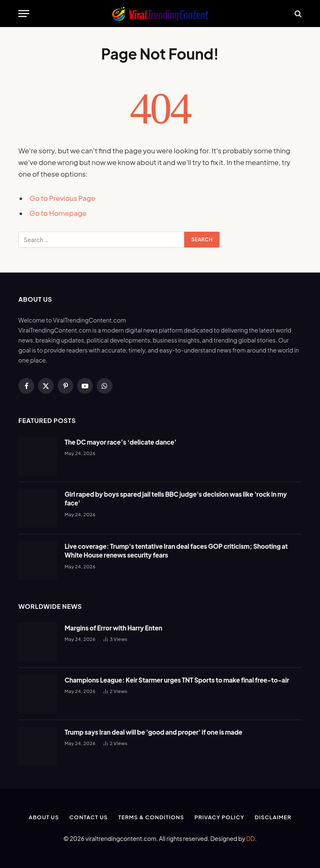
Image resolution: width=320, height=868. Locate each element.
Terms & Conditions (151, 817)
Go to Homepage (58, 213)
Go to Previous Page (62, 198)
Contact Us (89, 817)
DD (251, 838)
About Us (44, 817)
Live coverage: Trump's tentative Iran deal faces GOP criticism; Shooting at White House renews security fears (176, 550)
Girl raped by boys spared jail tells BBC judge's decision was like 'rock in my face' (176, 498)
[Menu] (24, 14)
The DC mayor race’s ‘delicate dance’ (121, 442)
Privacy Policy (219, 817)
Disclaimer (273, 817)
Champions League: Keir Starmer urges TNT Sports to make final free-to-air (177, 680)
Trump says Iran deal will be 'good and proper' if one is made (153, 732)
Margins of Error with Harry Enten (113, 628)
